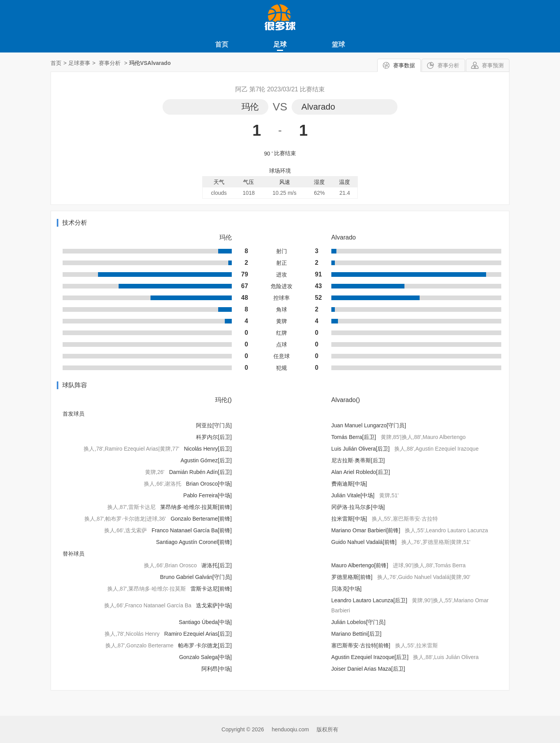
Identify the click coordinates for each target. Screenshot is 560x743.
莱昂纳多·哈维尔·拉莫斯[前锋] (196, 507)
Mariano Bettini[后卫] (356, 634)
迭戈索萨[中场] (214, 605)
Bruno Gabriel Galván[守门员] (196, 577)
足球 (280, 45)
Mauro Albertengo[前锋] (360, 565)
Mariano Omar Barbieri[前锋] (366, 530)
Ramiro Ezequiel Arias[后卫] (198, 634)
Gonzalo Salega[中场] (205, 657)
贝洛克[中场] (346, 589)
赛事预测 (493, 65)
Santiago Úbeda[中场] (205, 622)
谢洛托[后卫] (217, 565)
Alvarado (318, 107)
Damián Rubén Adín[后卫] (200, 472)
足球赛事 (79, 63)
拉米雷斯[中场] (349, 519)
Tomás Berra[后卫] (354, 437)
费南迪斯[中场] (349, 484)
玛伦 (250, 107)
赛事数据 (404, 65)
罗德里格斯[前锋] (352, 577)
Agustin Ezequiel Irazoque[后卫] (370, 657)
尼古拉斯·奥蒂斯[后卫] (358, 460)
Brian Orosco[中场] (209, 484)
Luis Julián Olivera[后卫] (360, 449)
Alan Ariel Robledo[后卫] (361, 472)
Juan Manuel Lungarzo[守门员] (369, 425)
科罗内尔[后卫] (214, 437)
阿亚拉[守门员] (214, 425)
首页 (222, 45)
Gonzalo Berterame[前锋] (201, 519)
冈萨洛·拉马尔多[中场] (358, 507)
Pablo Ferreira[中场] (207, 495)
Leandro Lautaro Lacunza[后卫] (369, 600)
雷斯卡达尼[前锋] (211, 589)
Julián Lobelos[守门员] (358, 622)
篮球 (338, 45)
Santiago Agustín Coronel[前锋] (194, 542)
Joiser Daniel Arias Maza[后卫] (368, 669)
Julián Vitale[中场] (353, 495)
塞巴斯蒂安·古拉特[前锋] (361, 645)
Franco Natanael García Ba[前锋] (192, 530)
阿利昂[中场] (217, 669)
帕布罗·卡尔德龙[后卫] (205, 645)
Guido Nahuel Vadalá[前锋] (364, 542)
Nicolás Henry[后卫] (208, 449)
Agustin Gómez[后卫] (206, 460)
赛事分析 (448, 65)
